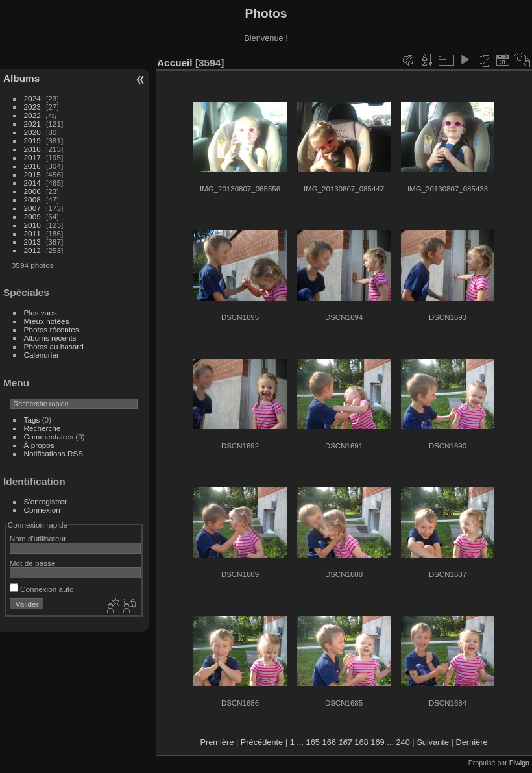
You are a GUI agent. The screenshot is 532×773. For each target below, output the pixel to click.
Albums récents (50, 338)
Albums (21, 78)
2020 (32, 132)
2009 (32, 216)
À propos (39, 445)
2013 (32, 242)
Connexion (42, 510)
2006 (32, 191)
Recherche (42, 428)
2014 (32, 183)
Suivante (433, 742)
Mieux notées (47, 321)
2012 (32, 250)
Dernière (472, 742)
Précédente (262, 742)
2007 (32, 208)
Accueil (175, 63)
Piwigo (519, 763)
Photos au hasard (54, 346)
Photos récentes (52, 329)
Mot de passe (33, 563)
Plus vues (41, 313)
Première (217, 742)
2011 (32, 233)
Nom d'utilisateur (38, 538)
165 (313, 742)
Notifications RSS (54, 453)
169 (377, 742)
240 (403, 742)
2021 (32, 124)
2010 (32, 225)
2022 (32, 115)
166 (329, 742)
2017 (32, 157)
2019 (32, 141)
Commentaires (49, 436)
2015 (32, 174)
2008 (32, 200)
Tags (32, 420)
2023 (32, 107)
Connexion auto (42, 589)
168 (361, 742)
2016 (32, 166)
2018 (32, 149)
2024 (32, 98)
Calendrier (42, 355)
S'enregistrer (45, 501)
